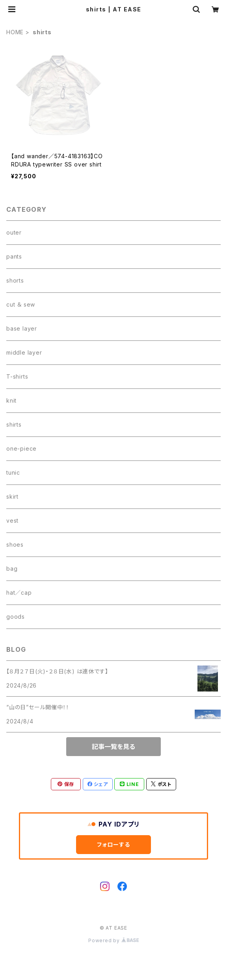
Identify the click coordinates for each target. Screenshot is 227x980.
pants (14, 256)
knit (11, 400)
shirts (14, 424)
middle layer (24, 352)
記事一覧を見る (113, 747)
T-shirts (17, 376)
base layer (22, 328)
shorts (15, 280)
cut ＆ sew (21, 304)
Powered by (113, 940)
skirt (12, 496)
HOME (15, 32)
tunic (13, 472)
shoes (15, 545)
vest (12, 521)
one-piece (21, 448)
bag (12, 569)
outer (14, 232)
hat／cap (19, 593)
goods (16, 617)
